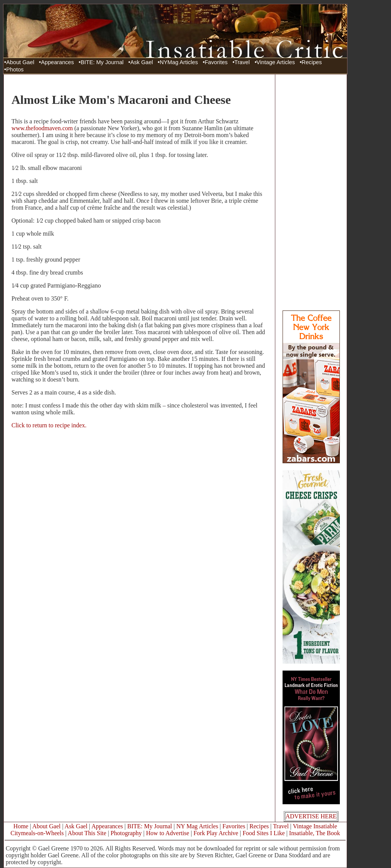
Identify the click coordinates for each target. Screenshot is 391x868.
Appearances (57, 62)
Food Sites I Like (264, 833)
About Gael (20, 62)
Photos (15, 70)
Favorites (216, 62)
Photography (126, 833)
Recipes (312, 62)
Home (21, 826)
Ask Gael (141, 62)
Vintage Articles (276, 62)
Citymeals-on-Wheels (37, 833)
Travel (242, 62)
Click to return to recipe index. (49, 425)
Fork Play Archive (216, 833)
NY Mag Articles (197, 826)
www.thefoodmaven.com (42, 128)
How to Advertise (168, 833)
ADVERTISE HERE (311, 816)
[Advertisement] (311, 192)
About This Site (87, 833)
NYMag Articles (179, 62)
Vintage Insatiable (315, 826)
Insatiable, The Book (314, 833)
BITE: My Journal (102, 62)
